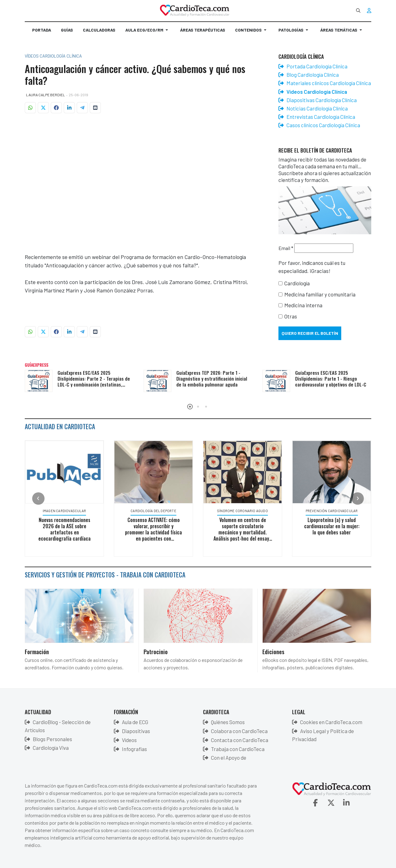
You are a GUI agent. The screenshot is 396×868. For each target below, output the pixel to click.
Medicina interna (303, 305)
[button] (148, 32)
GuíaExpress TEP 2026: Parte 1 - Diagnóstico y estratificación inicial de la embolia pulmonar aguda (212, 378)
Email (286, 248)
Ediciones (273, 651)
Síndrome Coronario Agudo (243, 511)
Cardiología (297, 283)
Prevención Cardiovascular (332, 511)
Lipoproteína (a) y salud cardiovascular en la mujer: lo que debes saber (332, 526)
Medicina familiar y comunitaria (320, 294)
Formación (37, 651)
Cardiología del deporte (154, 511)
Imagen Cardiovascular (65, 511)
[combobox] (358, 11)
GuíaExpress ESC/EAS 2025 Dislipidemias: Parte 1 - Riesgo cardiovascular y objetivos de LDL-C (331, 378)
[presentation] (38, 499)
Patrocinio (156, 651)
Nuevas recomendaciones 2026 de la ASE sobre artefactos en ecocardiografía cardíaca (65, 529)
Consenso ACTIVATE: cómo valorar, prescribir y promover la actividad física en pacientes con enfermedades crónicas (154, 532)
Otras (291, 316)
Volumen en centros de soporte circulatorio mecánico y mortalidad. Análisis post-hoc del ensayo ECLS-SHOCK (243, 532)
